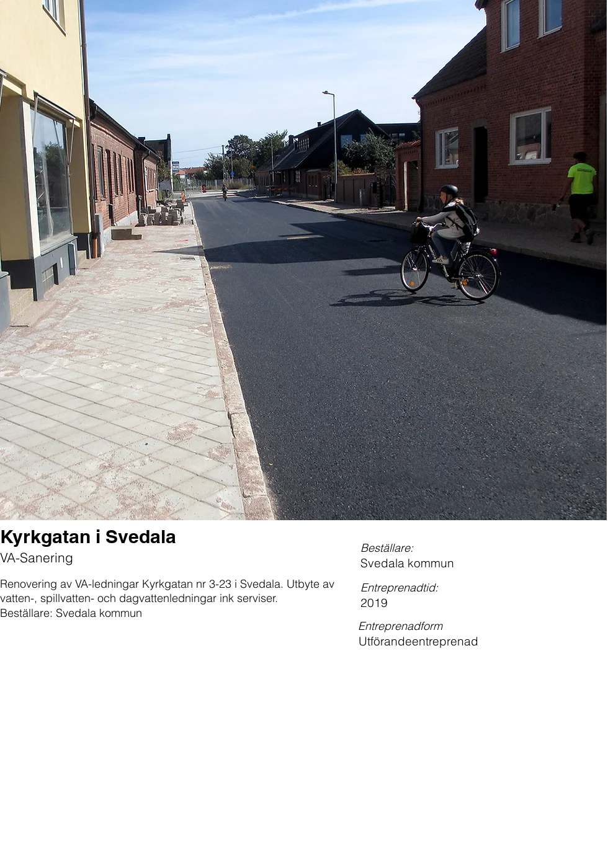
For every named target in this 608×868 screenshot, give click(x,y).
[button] (303, 260)
